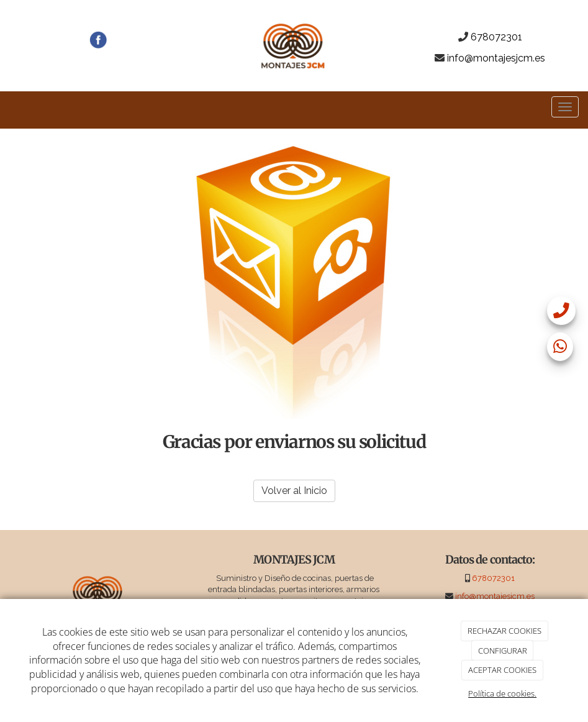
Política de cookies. (502, 693)
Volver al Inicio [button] (294, 491)
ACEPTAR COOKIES (502, 670)
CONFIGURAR (503, 651)
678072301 (496, 37)
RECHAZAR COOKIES (504, 631)
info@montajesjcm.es (496, 58)
